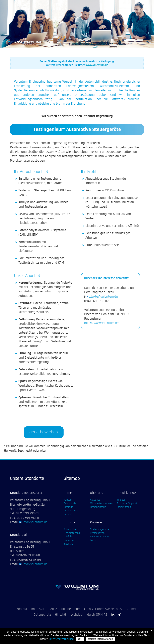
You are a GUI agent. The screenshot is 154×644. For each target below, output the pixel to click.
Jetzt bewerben (44, 432)
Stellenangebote (99, 529)
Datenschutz (71, 511)
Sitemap (68, 507)
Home (68, 493)
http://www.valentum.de (101, 323)
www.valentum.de (97, 65)
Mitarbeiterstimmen (101, 503)
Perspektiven (97, 533)
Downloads (70, 503)
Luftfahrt (68, 537)
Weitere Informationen (100, 639)
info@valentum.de (35, 522)
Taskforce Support (127, 503)
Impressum (39, 609)
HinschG (68, 514)
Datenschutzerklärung (61, 639)
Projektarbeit (124, 507)
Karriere (96, 522)
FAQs (93, 540)
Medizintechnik (72, 533)
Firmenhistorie (98, 507)
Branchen (70, 522)
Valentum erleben (100, 537)
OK (80, 639)
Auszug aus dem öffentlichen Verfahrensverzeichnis (86, 609)
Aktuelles (95, 500)
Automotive (70, 529)
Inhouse (121, 500)
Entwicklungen (127, 493)
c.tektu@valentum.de (103, 297)
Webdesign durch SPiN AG (89, 615)
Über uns (97, 493)
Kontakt (68, 500)
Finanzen (69, 540)
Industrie (68, 544)
